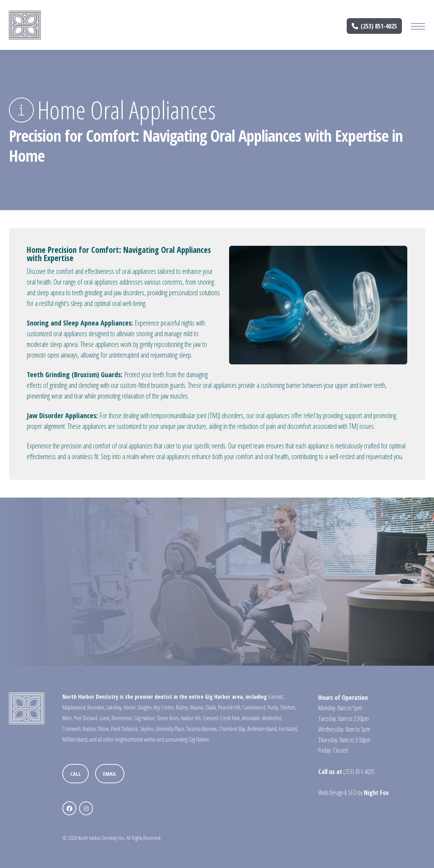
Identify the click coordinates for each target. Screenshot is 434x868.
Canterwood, (254, 707)
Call (76, 774)
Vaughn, (145, 707)
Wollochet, (272, 718)
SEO (352, 792)
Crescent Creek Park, (222, 718)
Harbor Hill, (191, 718)
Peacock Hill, (230, 707)
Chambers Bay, (232, 729)
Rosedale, (96, 707)
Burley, (182, 707)
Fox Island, (288, 729)
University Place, (170, 729)
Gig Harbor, (145, 718)
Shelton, (288, 707)
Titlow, (104, 729)
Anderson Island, (262, 729)
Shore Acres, (168, 718)
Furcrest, (276, 697)
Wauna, (197, 707)
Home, (130, 707)
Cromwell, (72, 729)
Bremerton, (122, 718)
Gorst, (105, 718)
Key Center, (164, 707)
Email (110, 774)
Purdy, (273, 707)
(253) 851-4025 (374, 26)
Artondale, (252, 718)
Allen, (68, 718)
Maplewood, (74, 707)
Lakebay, (115, 707)
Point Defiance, (125, 729)
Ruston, (90, 729)
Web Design (331, 792)
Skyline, (147, 729)
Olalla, (211, 707)
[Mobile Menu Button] (418, 27)
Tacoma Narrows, (202, 729)
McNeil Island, (75, 739)
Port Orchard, (86, 718)
